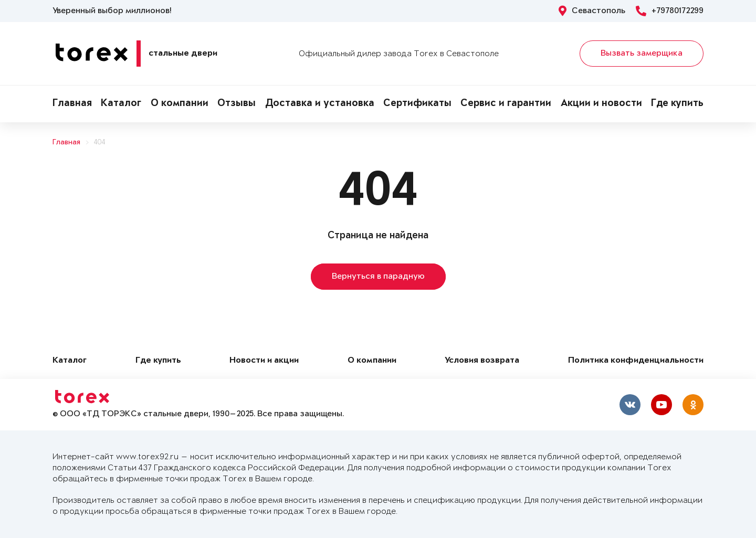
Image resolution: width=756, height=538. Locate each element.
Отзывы (237, 104)
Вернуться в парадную (378, 277)
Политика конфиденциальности (636, 361)
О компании (180, 104)
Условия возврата (482, 361)
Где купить (677, 104)
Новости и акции (264, 361)
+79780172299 (670, 11)
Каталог (121, 104)
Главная (72, 104)
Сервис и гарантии (506, 104)
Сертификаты (417, 104)
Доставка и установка (320, 104)
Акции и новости (601, 104)
